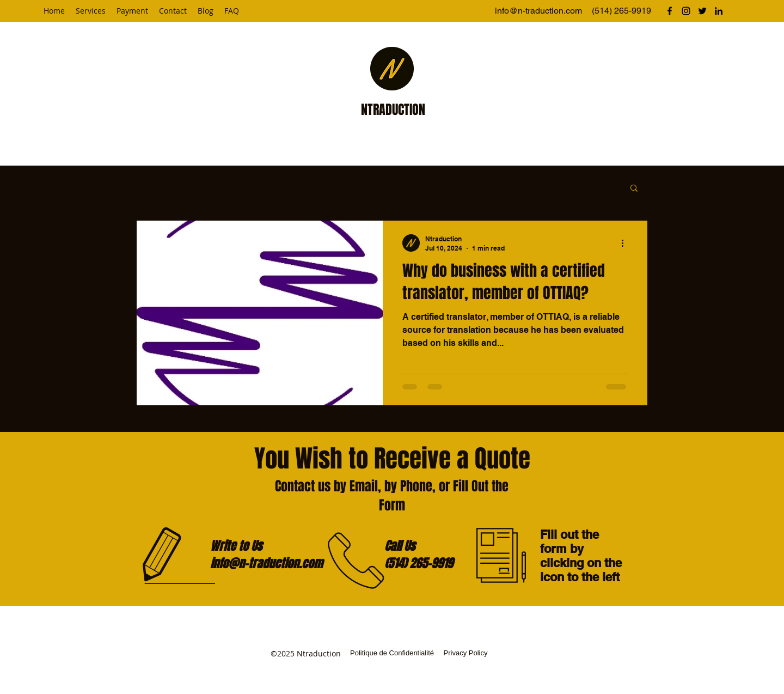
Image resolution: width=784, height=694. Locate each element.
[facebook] (670, 11)
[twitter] (702, 11)
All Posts (160, 187)
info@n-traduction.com (538, 11)
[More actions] (626, 243)
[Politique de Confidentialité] (392, 654)
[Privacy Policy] (465, 654)
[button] (634, 189)
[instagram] (686, 11)
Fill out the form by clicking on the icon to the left (581, 556)
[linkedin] (719, 11)
